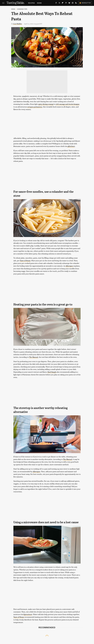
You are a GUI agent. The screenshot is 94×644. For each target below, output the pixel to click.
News (39, 3)
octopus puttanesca (35, 107)
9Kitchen (71, 146)
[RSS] (76, 3)
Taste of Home (25, 261)
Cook (13, 9)
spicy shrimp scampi (46, 104)
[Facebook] (56, 3)
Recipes (31, 3)
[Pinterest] (66, 3)
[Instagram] (73, 3)
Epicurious (28, 614)
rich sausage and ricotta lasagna (68, 104)
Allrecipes (69, 266)
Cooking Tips (22, 9)
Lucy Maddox (18, 24)
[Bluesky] (69, 3)
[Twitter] (59, 3)
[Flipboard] (63, 3)
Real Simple (52, 372)
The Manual (34, 357)
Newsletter (85, 3)
